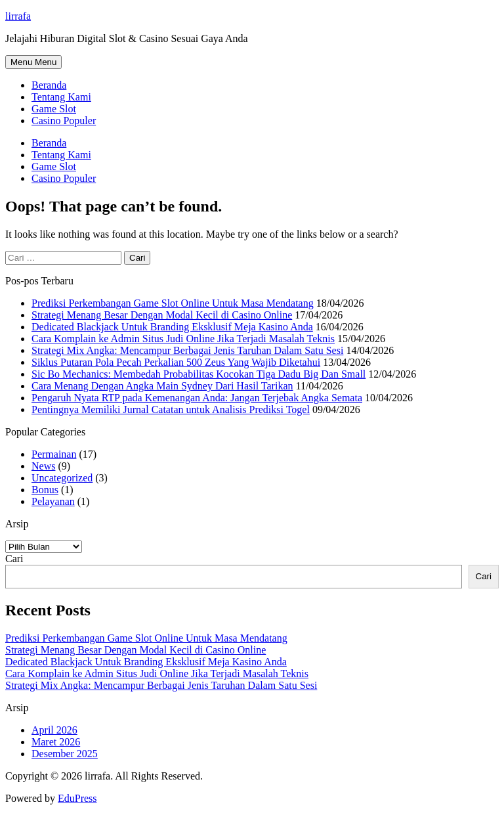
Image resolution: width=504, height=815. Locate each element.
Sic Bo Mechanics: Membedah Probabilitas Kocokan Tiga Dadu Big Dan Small (199, 374)
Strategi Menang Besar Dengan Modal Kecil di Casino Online (162, 315)
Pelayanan (53, 501)
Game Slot (54, 109)
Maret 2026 (56, 742)
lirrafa (18, 16)
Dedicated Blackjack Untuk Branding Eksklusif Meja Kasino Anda (172, 327)
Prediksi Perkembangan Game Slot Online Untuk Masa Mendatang (173, 303)
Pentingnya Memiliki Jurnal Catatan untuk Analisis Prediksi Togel (171, 409)
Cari (14, 559)
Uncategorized (62, 478)
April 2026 (54, 730)
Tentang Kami (61, 97)
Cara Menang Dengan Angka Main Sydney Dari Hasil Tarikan (162, 386)
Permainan (54, 454)
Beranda (49, 85)
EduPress (77, 798)
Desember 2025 (65, 754)
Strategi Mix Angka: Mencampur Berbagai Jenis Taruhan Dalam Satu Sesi (187, 350)
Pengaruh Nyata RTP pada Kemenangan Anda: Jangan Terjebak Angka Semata (197, 398)
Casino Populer (64, 121)
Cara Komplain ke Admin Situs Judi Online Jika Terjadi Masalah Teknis (183, 339)
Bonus (45, 490)
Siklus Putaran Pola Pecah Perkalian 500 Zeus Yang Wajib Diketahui (176, 362)
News (43, 466)
